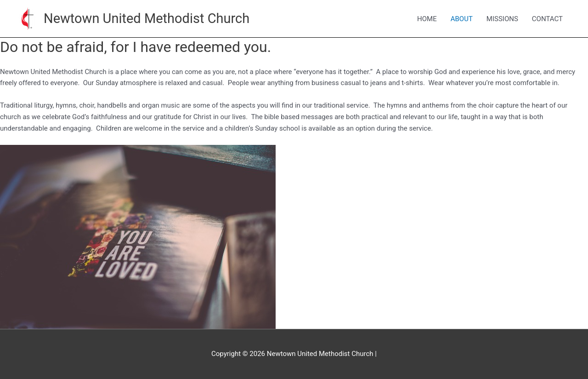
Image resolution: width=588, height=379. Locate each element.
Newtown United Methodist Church (147, 18)
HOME (427, 19)
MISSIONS (502, 19)
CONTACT (547, 19)
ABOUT (462, 19)
